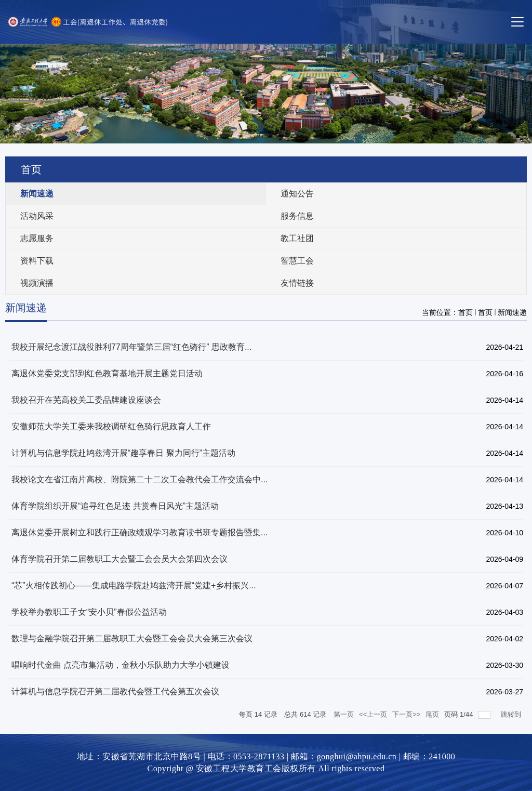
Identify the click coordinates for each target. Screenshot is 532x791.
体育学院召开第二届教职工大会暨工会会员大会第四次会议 (119, 559)
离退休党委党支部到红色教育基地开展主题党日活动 (107, 373)
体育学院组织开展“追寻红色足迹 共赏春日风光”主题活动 (115, 506)
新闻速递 (512, 312)
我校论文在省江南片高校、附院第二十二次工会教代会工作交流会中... (139, 479)
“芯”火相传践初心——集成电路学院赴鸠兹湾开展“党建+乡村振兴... (134, 585)
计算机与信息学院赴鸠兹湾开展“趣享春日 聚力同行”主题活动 (123, 453)
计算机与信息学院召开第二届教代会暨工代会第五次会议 (115, 691)
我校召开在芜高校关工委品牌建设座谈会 (86, 400)
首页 (465, 312)
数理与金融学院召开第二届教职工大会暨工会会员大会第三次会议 (132, 638)
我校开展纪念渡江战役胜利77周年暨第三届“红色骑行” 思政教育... (131, 347)
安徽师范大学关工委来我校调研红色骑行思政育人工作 (111, 426)
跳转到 (512, 714)
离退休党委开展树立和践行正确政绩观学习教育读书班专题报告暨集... (139, 532)
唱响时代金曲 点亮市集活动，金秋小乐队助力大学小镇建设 (121, 665)
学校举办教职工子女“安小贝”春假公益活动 (89, 612)
